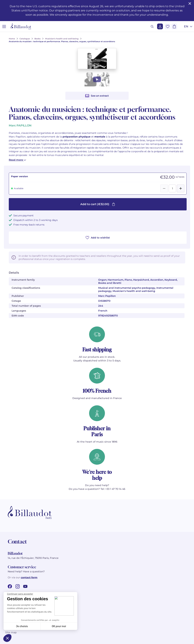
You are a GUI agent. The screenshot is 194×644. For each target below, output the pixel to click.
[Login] (160, 26)
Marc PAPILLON (20, 125)
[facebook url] (10, 586)
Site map (11, 632)
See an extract (97, 96)
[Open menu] (4, 26)
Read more (17, 160)
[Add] (181, 188)
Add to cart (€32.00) (98, 204)
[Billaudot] (21, 26)
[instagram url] (18, 586)
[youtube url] (25, 586)
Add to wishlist (98, 238)
